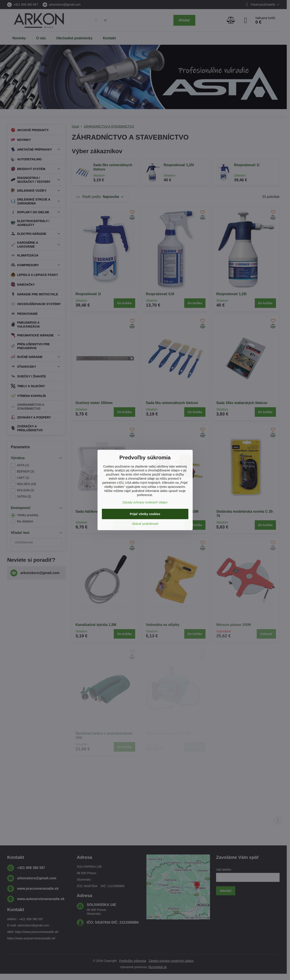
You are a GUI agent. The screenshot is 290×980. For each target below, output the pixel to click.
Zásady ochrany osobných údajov (145, 502)
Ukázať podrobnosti (145, 524)
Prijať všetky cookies (145, 514)
